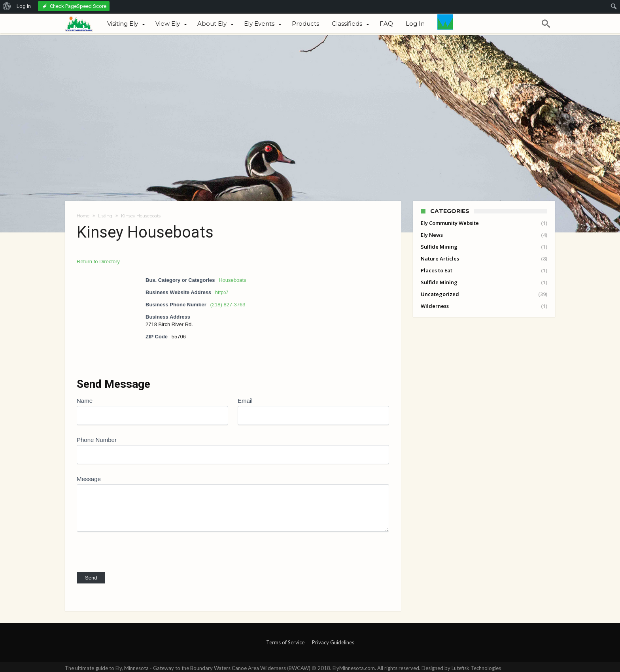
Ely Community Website (450, 223)
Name (85, 401)
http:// (222, 292)
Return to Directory (98, 261)
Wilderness (435, 306)
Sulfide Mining (439, 247)
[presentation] (137, 547)
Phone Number (97, 440)
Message (89, 479)
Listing (105, 216)
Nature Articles (440, 259)
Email (245, 401)
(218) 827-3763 (228, 305)
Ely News (432, 235)
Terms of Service (285, 642)
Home (83, 216)
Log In (24, 6)
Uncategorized (440, 294)
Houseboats (232, 280)
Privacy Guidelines (333, 642)
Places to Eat (437, 270)
